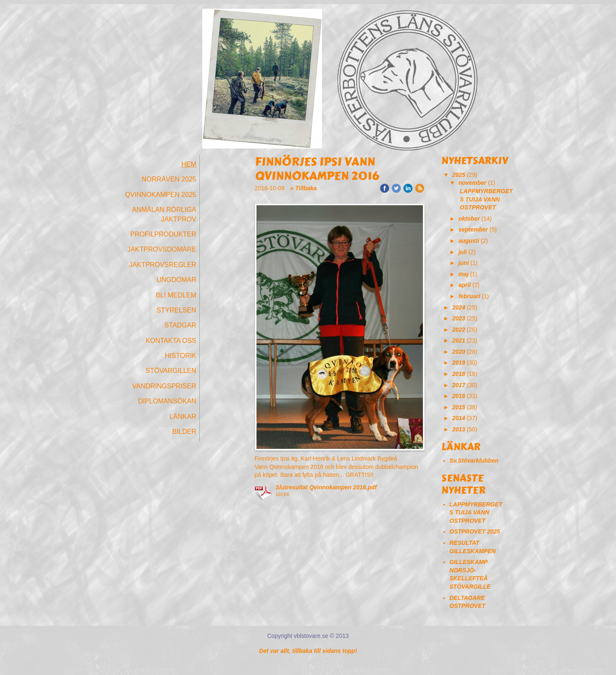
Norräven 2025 (169, 179)
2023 (459, 318)
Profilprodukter (163, 234)
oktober (469, 219)
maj (463, 274)
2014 (459, 418)
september (473, 229)
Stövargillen (171, 371)
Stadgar (180, 325)
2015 (459, 407)
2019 (459, 363)
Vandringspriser (164, 386)
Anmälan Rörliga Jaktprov (164, 214)
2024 (459, 307)
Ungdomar (176, 280)
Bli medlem (176, 295)
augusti (469, 241)
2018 (459, 374)
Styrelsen (176, 310)
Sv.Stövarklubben (474, 461)
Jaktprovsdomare (162, 249)
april (465, 285)
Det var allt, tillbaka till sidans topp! (308, 651)
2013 (459, 429)
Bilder (184, 432)
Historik (180, 356)
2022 (459, 330)
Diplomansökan (167, 401)
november (472, 183)
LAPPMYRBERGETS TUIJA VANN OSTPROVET (487, 199)
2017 (459, 385)
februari (469, 296)
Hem (189, 164)
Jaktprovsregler (163, 265)
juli (463, 252)
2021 (459, 340)
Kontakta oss (171, 341)
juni (464, 263)
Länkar (183, 417)
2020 (459, 352)
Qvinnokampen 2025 (161, 195)
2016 (459, 396)
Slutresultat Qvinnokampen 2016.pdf (326, 487)
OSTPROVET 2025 (475, 531)
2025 (459, 175)
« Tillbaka (304, 188)
